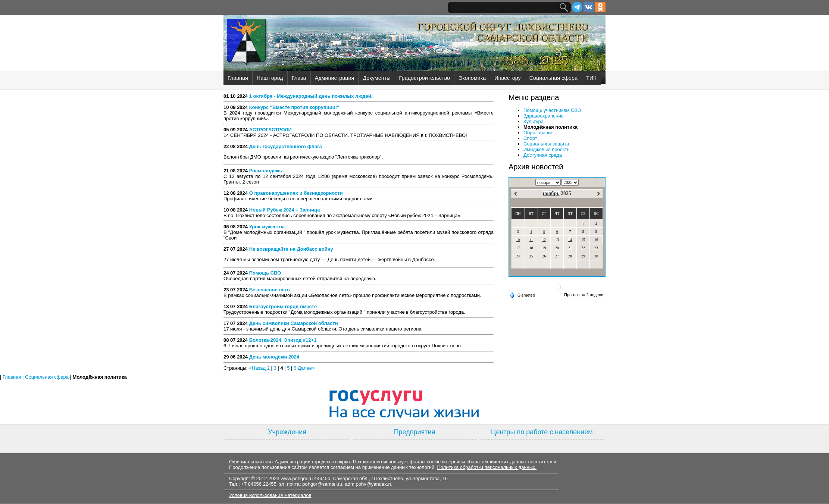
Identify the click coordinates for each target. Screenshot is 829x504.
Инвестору (507, 78)
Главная (238, 78)
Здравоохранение (544, 116)
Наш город (270, 78)
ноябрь (551, 193)
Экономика (472, 78)
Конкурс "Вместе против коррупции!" (294, 107)
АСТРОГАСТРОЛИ (270, 130)
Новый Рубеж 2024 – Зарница (285, 210)
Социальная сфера (553, 78)
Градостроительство (425, 78)
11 (531, 240)
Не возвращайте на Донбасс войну (291, 249)
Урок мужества (267, 227)
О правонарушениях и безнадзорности (296, 193)
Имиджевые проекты (547, 149)
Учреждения (287, 432)
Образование (539, 133)
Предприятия (415, 432)
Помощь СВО (265, 273)
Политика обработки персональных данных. (487, 467)
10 (518, 240)
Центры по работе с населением (542, 432)
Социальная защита (546, 144)
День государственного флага (286, 146)
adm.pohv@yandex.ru (369, 484)
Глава (299, 78)
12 (544, 240)
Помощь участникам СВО (552, 110)
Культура (534, 121)
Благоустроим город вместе (283, 306)
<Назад (258, 368)
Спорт (530, 138)
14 (570, 240)
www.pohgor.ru (297, 478)
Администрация (335, 78)
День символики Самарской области (294, 323)
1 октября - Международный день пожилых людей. (311, 96)
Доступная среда (543, 155)
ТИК (591, 78)
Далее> (306, 368)
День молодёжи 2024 (274, 357)
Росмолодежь (266, 171)
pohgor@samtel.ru (322, 484)
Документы (376, 78)
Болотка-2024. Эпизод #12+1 (283, 340)
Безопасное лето (270, 290)
